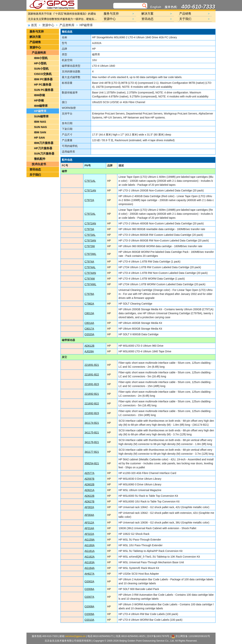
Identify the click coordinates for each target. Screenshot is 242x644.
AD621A (89, 490)
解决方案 (35, 37)
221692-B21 (92, 394)
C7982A (89, 304)
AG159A (90, 540)
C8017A (89, 329)
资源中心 (48, 25)
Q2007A (89, 597)
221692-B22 (92, 403)
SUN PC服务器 (44, 90)
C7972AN (90, 223)
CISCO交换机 (43, 74)
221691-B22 (92, 374)
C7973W (90, 246)
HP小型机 (40, 63)
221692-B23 (92, 413)
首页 (34, 25)
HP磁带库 (86, 25)
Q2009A (89, 614)
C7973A (89, 229)
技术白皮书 (39, 164)
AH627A (89, 574)
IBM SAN (40, 132)
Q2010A (89, 620)
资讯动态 (35, 169)
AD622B (89, 496)
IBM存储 (40, 95)
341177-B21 (92, 452)
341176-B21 (92, 442)
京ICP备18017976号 (158, 636)
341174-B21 (92, 423)
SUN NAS (40, 127)
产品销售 (35, 42)
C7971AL (90, 181)
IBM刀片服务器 (44, 143)
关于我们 (35, 175)
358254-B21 (92, 463)
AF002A (89, 507)
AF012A (89, 523)
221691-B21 (92, 365)
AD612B (89, 346)
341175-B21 (92, 432)
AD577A (89, 473)
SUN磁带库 (41, 116)
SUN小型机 (41, 69)
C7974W (90, 279)
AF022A (89, 534)
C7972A (89, 200)
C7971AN (90, 190)
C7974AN (90, 273)
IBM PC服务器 (43, 79)
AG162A (90, 557)
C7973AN (90, 241)
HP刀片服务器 (43, 148)
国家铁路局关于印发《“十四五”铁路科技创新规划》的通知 (62, 14)
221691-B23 (92, 384)
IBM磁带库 (41, 106)
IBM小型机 (41, 58)
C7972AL (90, 214)
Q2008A (89, 606)
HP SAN (39, 137)
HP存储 (39, 100)
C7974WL (90, 284)
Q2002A (89, 581)
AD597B (89, 479)
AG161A (90, 551)
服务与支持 (37, 31)
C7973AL (90, 235)
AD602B (89, 484)
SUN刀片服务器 (44, 153)
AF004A (89, 515)
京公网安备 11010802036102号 (191, 636)
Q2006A (89, 589)
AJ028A (89, 351)
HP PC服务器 (43, 84)
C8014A (89, 323)
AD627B (89, 501)
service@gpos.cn (75, 636)
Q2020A (89, 334)
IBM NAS (40, 122)
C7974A (89, 262)
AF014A (89, 528)
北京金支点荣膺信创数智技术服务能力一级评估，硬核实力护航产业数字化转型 (63, 19)
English (156, 7)
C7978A (89, 294)
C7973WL (90, 254)
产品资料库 (67, 25)
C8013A (89, 313)
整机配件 (40, 159)
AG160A (90, 545)
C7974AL (90, 267)
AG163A (90, 562)
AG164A (90, 568)
